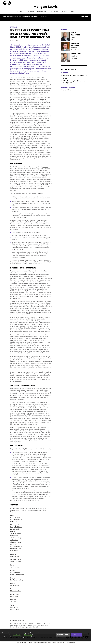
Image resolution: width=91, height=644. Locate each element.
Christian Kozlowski (16, 519)
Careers (73, 11)
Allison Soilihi (14, 596)
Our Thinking (54, 11)
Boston (73, 39)
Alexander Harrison (16, 542)
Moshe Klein (14, 521)
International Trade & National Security (75, 75)
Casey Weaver (15, 585)
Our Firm (64, 11)
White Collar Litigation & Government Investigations (75, 82)
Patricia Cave (14, 536)
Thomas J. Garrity (16, 538)
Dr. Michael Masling (16, 580)
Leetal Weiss (14, 551)
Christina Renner (15, 572)
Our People (31, 11)
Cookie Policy (17, 635)
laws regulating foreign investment (31, 307)
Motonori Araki (15, 607)
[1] (42, 185)
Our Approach (42, 11)
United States (67, 90)
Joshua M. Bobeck (16, 533)
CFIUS (65, 78)
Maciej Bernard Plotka (17, 575)
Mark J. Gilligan (15, 556)
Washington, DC (75, 50)
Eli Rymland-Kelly (16, 549)
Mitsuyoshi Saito (15, 609)
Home (5, 16)
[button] (5, 3)
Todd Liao (13, 602)
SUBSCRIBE (84, 17)
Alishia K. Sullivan (16, 562)
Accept (77, 635)
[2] (19, 190)
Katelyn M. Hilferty (16, 527)
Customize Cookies (63, 635)
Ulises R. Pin (14, 531)
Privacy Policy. (28, 635)
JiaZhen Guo (14, 540)
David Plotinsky (15, 529)
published (45, 167)
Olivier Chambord (16, 591)
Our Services (20, 11)
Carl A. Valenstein (16, 517)
